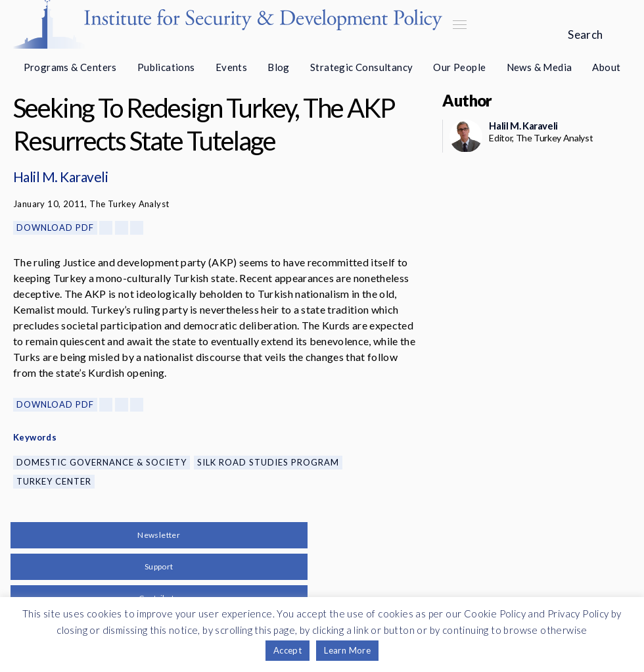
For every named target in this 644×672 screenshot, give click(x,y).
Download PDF (55, 228)
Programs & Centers (70, 67)
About (606, 67)
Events (231, 67)
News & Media (540, 67)
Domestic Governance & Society (102, 462)
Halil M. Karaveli (60, 177)
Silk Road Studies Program (268, 462)
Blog (279, 67)
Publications (166, 67)
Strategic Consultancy (361, 67)
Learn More (347, 650)
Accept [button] (287, 650)
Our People (459, 67)
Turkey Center (54, 481)
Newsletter (159, 535)
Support (159, 566)
